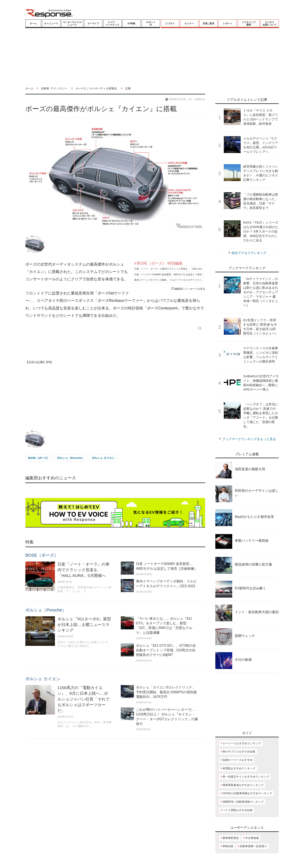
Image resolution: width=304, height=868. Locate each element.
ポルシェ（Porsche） (71, 458)
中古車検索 (252, 838)
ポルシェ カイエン (103, 458)
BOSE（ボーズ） (39, 458)
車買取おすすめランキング (239, 768)
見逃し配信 (208, 23)
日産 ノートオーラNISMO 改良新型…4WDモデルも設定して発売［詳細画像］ (175, 274)
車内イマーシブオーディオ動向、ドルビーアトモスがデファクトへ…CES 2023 (176, 280)
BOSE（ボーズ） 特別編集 (160, 263)
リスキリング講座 (249, 23)
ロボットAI (151, 23)
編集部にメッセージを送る (188, 289)
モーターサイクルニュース (72, 23)
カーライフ (93, 23)
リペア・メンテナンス (112, 23)
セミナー (189, 23)
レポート (228, 23)
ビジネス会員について (270, 23)
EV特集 (132, 23)
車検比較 (228, 846)
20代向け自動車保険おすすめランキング (247, 793)
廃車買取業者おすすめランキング (243, 785)
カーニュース (51, 23)
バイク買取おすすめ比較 (238, 810)
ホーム (33, 23)
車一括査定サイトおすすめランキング (246, 777)
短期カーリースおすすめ (238, 760)
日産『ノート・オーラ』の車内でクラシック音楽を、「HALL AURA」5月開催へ (176, 269)
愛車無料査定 (231, 838)
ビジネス (170, 23)
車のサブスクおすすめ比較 (239, 752)
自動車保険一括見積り (253, 846)
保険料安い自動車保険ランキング (243, 802)
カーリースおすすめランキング (242, 743)
